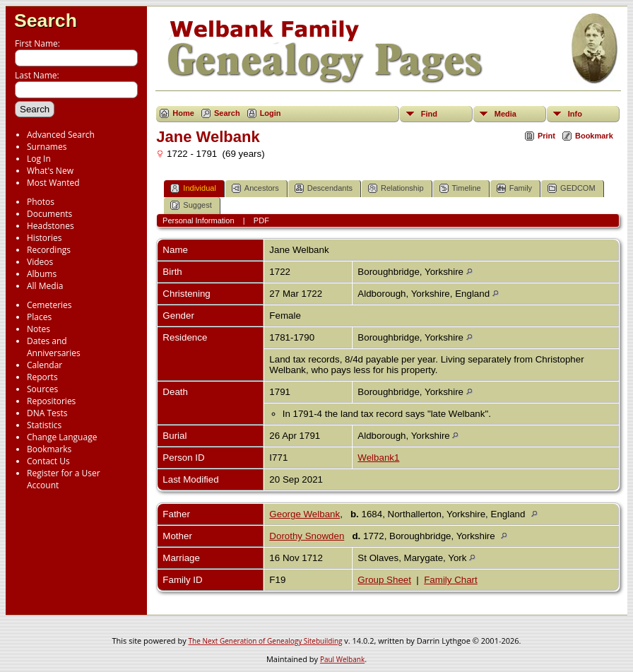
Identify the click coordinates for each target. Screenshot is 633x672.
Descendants (324, 188)
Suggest (191, 205)
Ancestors (255, 188)
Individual (193, 188)
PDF (261, 220)
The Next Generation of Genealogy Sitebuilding (266, 641)
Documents (49, 214)
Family (514, 188)
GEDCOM (572, 188)
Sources (42, 389)
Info (575, 114)
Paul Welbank (342, 659)
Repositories (51, 401)
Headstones (51, 226)
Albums (42, 274)
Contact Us (48, 461)
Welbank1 (378, 458)
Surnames (47, 147)
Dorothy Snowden (307, 536)
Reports (42, 377)
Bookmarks (49, 449)
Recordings (49, 250)
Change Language (62, 437)
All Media (45, 286)
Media (505, 114)
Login (271, 113)
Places (39, 317)
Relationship (396, 188)
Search (46, 20)
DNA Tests (47, 413)
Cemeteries (49, 305)
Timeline (460, 188)
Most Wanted (53, 183)
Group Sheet (384, 580)
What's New (50, 171)
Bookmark (594, 136)
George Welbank (304, 514)
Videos (40, 262)
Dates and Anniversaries (54, 347)
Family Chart (451, 580)
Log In (39, 159)
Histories (44, 238)
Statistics (44, 425)
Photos (41, 202)
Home (183, 113)
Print (546, 136)
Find (429, 114)
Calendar (45, 365)
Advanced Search (61, 135)
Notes (39, 329)
